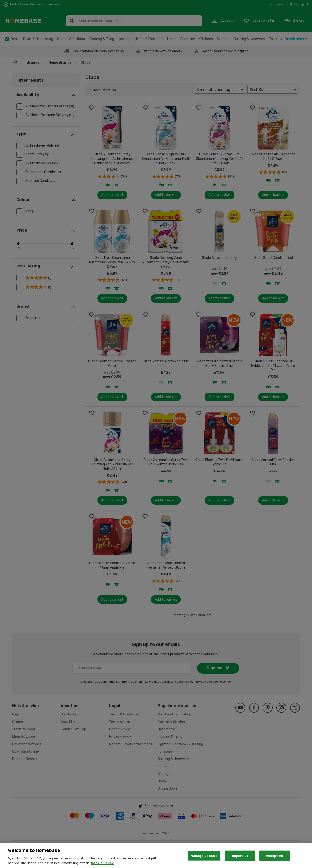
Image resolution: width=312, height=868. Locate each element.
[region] (156, 855)
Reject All (240, 856)
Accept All (274, 856)
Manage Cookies (204, 856)
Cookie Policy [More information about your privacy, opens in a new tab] (102, 863)
